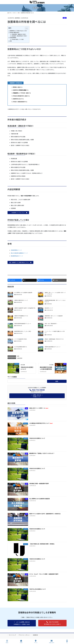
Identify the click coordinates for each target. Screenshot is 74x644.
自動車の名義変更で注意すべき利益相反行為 (25, 308)
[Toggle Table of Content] (26, 28)
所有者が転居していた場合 (18, 39)
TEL (67, 641)
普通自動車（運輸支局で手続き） (19, 34)
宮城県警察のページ (16, 250)
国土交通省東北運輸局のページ (19, 253)
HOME (21, 641)
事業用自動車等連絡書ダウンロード (23, 324)
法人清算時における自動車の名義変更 (23, 293)
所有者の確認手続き (14, 33)
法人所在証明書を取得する (21, 347)
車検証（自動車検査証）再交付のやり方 (54, 339)
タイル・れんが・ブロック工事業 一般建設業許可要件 (44, 574)
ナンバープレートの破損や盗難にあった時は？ (55, 332)
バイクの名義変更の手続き (21, 339)
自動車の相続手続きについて (21, 300)
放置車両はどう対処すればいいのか (18, 31)
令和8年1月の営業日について (37, 559)
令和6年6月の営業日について (27, 368)
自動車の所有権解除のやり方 (21, 316)
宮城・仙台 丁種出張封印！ (51, 324)
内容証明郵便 (13, 38)
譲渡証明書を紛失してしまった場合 (23, 331)
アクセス (36, 641)
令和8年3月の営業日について (37, 468)
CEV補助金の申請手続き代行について (41, 423)
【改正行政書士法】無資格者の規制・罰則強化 (42, 544)
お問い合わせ (52, 641)
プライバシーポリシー (24, 635)
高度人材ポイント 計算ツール (39, 408)
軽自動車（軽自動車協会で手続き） (20, 36)
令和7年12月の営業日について (38, 589)
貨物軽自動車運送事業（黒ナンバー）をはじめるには (55, 301)
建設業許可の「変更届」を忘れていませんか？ (42, 453)
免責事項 (35, 635)
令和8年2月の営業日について (37, 529)
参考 (11, 41)
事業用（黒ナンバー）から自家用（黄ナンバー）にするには (55, 293)
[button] (18, 213)
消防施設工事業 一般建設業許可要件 (39, 483)
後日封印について (49, 308)
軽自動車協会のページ (17, 256)
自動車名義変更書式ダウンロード (53, 347)
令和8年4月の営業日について (37, 438)
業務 (65, 18)
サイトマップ (12, 635)
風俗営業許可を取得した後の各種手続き (46, 368)
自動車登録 (20, 358)
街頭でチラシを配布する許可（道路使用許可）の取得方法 (45, 514)
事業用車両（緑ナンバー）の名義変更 (54, 316)
